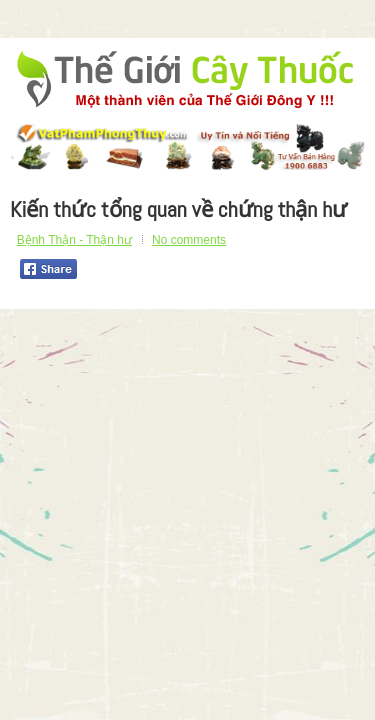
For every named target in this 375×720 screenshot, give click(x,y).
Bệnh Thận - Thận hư (74, 240)
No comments (189, 240)
